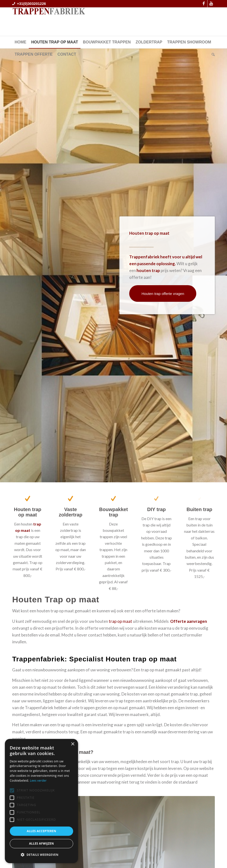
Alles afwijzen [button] (41, 843)
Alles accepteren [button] (42, 831)
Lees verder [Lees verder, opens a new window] (38, 781)
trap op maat (120, 621)
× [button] (73, 744)
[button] (41, 855)
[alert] (41, 801)
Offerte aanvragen (189, 621)
